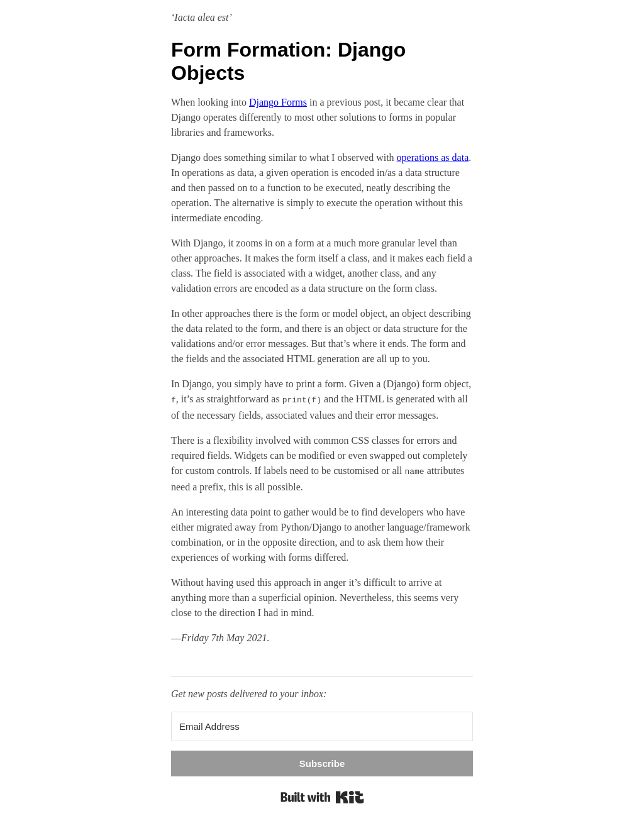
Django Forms (278, 102)
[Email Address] (322, 724)
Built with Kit (322, 795)
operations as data (433, 157)
